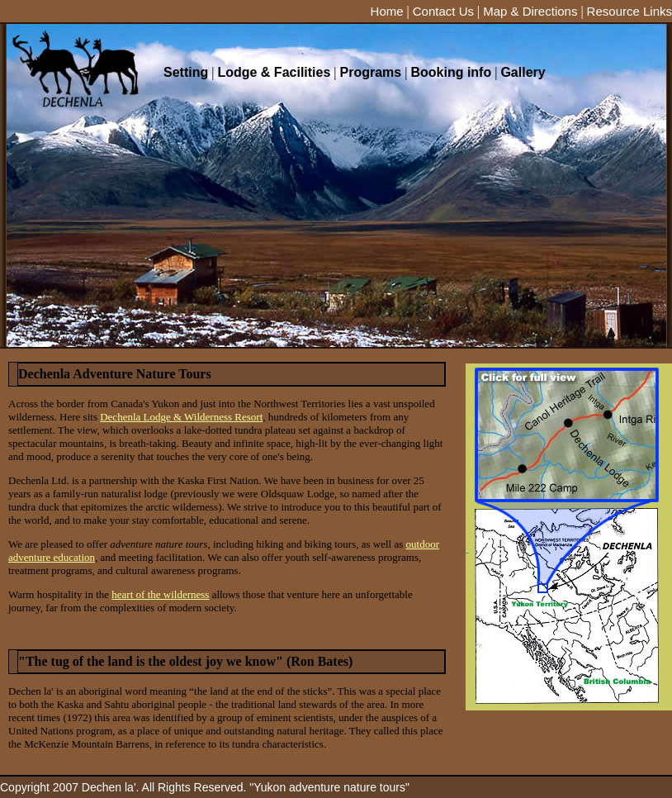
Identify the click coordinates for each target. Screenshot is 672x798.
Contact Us (443, 11)
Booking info (451, 72)
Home (387, 11)
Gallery (523, 72)
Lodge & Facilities (274, 72)
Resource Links (629, 11)
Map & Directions (530, 11)
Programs (371, 72)
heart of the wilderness (160, 594)
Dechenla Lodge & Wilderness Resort (181, 417)
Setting (186, 72)
